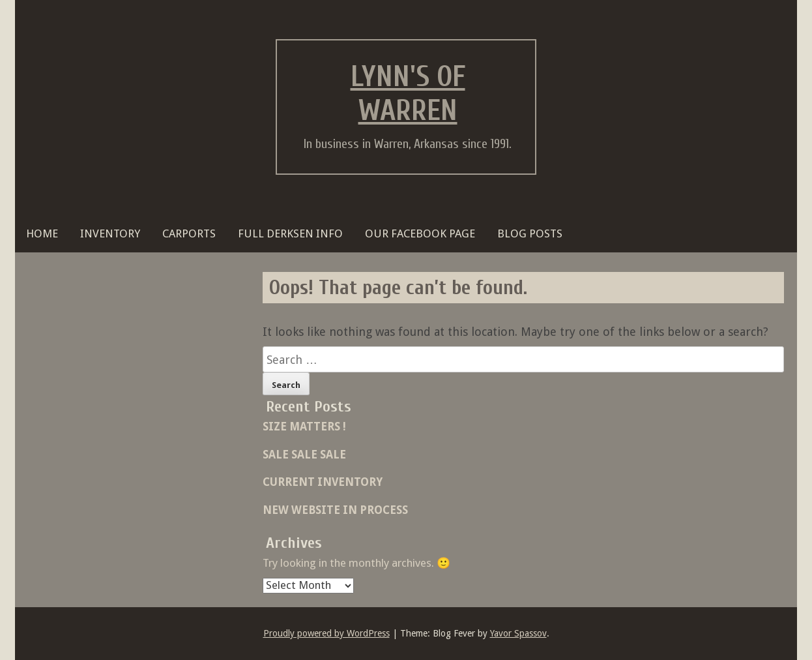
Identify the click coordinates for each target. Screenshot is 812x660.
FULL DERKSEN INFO (290, 233)
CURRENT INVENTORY (323, 482)
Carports (189, 233)
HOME (42, 233)
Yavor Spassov (518, 633)
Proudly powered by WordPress (326, 633)
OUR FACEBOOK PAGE (420, 233)
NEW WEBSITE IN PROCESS (335, 510)
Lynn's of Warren (408, 94)
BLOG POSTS (530, 233)
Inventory (110, 233)
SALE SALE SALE (304, 455)
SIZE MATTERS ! (304, 427)
